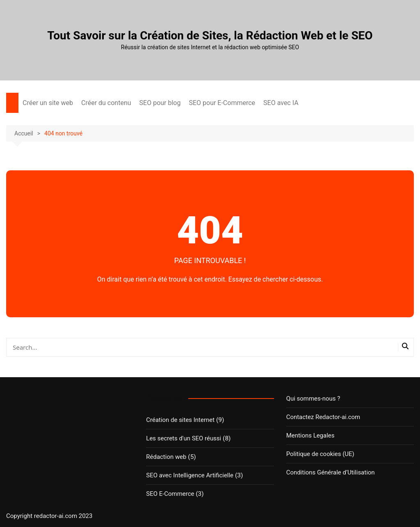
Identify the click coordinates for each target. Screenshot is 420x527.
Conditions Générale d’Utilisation (330, 472)
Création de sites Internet (179, 420)
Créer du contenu (106, 103)
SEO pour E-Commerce (222, 103)
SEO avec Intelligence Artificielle (189, 475)
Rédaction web (166, 457)
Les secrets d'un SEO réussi (183, 438)
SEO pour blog (160, 103)
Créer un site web (48, 103)
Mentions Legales (310, 435)
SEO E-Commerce (169, 494)
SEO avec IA (281, 103)
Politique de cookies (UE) (320, 454)
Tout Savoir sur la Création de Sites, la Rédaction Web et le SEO (210, 36)
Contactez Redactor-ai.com (322, 417)
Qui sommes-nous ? (313, 399)
